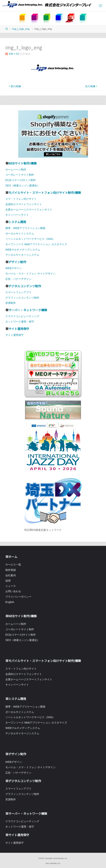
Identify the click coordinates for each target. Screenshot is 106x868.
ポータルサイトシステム (20, 234)
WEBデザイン (14, 268)
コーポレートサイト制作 (20, 175)
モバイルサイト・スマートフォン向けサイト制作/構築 (45, 193)
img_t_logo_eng (21, 29)
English (10, 602)
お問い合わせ (13, 591)
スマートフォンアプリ (18, 292)
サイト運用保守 (19, 329)
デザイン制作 (17, 262)
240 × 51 (14, 54)
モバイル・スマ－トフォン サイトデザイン (30, 274)
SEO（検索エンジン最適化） (23, 185)
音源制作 (11, 303)
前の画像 (15, 86)
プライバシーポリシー (18, 597)
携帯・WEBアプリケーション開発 (25, 228)
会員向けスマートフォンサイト (24, 204)
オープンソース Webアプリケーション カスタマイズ (36, 244)
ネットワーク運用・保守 (20, 322)
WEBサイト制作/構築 (23, 163)
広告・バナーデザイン (18, 279)
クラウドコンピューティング (22, 316)
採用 (8, 581)
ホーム (13, 557)
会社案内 (11, 575)
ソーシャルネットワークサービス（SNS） (30, 239)
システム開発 (17, 222)
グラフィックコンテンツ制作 (22, 298)
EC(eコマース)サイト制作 (21, 180)
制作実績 (11, 570)
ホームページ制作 (16, 170)
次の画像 (91, 86)
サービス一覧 (13, 565)
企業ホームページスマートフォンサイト (29, 210)
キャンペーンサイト (17, 215)
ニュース (11, 586)
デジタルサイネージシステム (22, 255)
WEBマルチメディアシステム (23, 250)
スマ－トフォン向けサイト (21, 199)
